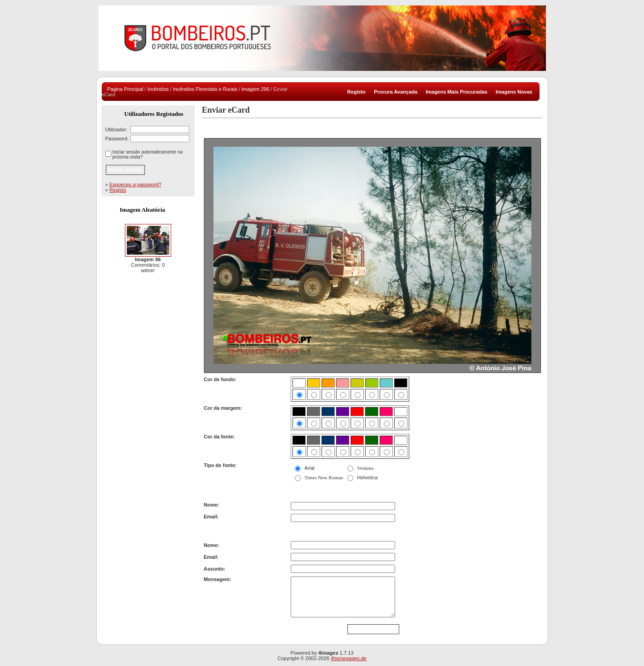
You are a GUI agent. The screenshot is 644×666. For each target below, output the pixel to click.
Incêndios (158, 89)
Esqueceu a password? (135, 184)
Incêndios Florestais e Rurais (205, 89)
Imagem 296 (255, 89)
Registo (118, 190)
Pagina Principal (125, 89)
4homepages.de (349, 658)
